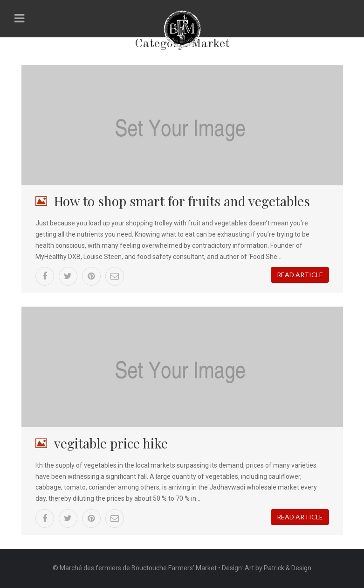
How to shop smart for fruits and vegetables (182, 201)
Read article (300, 275)
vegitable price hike (111, 443)
